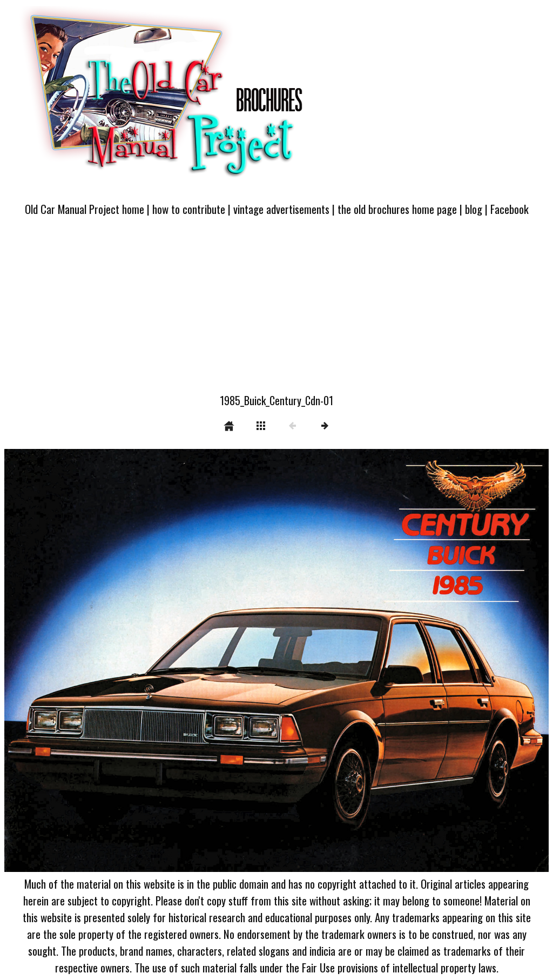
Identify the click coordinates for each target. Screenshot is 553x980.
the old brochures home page (397, 209)
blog (474, 209)
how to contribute (189, 209)
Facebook (510, 209)
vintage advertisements (281, 209)
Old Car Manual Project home (85, 209)
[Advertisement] (276, 311)
